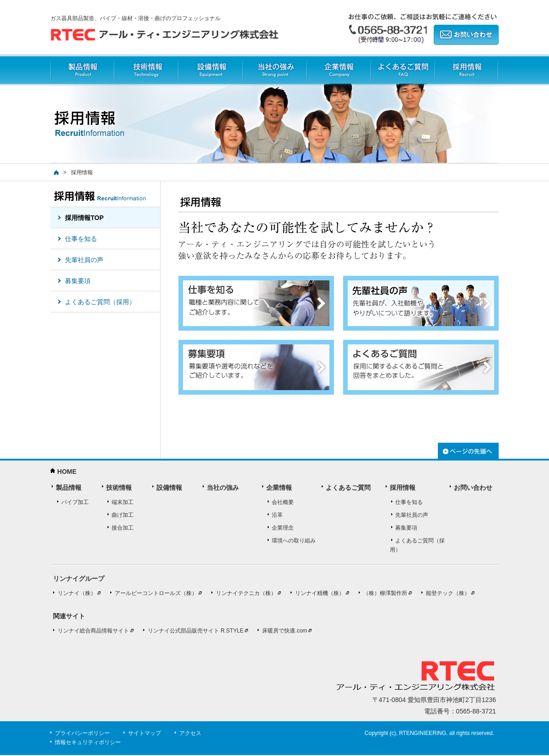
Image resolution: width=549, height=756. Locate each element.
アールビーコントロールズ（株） (156, 593)
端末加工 (123, 502)
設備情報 (210, 70)
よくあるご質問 (403, 70)
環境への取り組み (294, 541)
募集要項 (406, 528)
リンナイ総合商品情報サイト (93, 631)
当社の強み (274, 70)
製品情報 (82, 70)
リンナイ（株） (77, 593)
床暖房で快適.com (285, 631)
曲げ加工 (123, 515)
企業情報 (339, 70)
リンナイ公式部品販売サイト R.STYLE (196, 631)
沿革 (277, 515)
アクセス (190, 733)
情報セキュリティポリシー (88, 742)
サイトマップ (145, 733)
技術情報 (146, 70)
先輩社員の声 (412, 515)
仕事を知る (409, 502)
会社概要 (283, 502)
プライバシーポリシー (82, 733)
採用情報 (467, 70)
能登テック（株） (448, 593)
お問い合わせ (473, 488)
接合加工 (123, 528)
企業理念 (283, 528)
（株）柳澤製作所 (385, 593)
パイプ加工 (75, 502)
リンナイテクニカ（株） (246, 593)
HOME (67, 472)
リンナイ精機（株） (320, 593)
